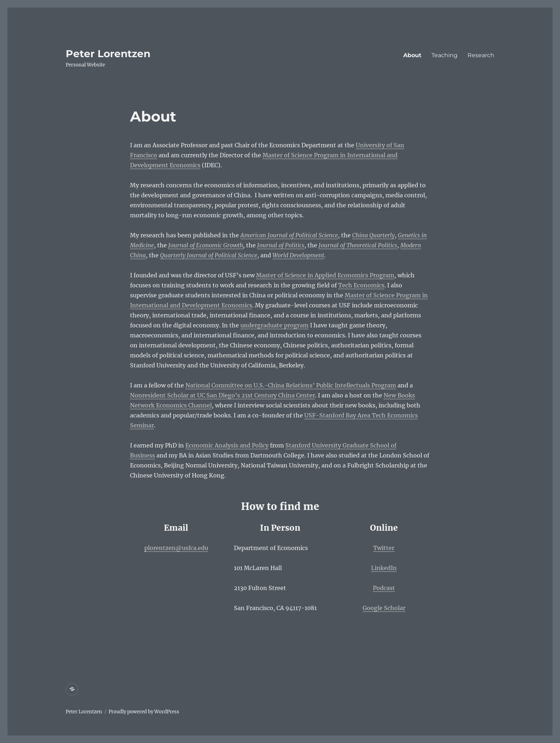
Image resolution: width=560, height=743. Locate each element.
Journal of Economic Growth (206, 245)
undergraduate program (274, 325)
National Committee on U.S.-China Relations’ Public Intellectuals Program (291, 385)
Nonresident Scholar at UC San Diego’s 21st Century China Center (222, 395)
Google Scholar (384, 608)
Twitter (384, 548)
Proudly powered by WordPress (144, 712)
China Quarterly (373, 235)
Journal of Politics (281, 245)
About (412, 55)
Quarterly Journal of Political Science (209, 255)
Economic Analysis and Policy (227, 445)
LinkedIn (384, 568)
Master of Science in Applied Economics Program (325, 275)
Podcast (384, 588)
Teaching (444, 55)
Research (481, 55)
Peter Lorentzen (108, 54)
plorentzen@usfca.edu (176, 548)
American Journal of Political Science (289, 235)
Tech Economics (361, 285)
